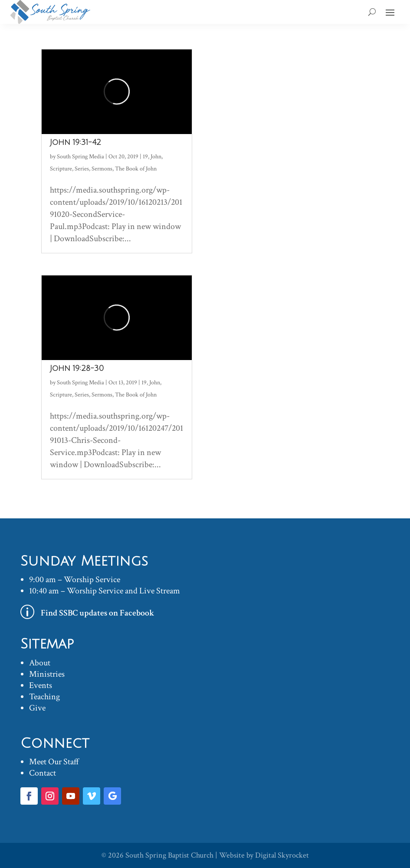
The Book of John (136, 169)
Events (41, 685)
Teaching (44, 697)
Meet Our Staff (54, 762)
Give (37, 708)
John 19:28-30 (77, 368)
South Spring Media (80, 157)
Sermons (102, 169)
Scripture (61, 169)
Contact (43, 773)
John (156, 157)
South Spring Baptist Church (169, 855)
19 (145, 157)
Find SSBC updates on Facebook (98, 613)
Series (82, 169)
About (40, 663)
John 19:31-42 (75, 142)
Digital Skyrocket (282, 855)
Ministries (47, 674)
